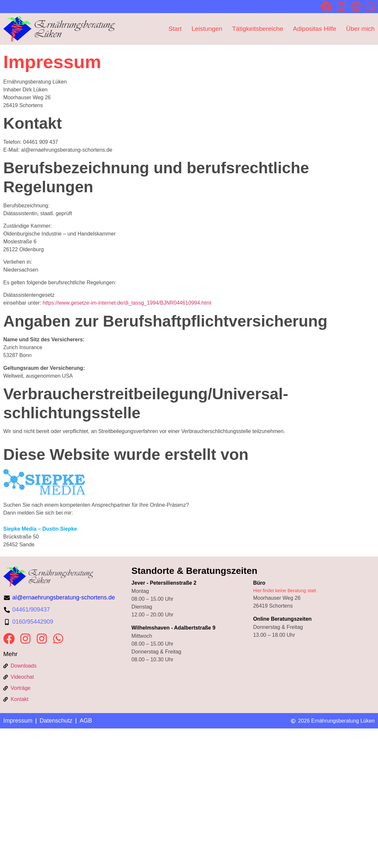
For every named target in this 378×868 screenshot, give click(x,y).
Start (175, 29)
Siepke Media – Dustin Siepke (40, 529)
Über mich (360, 29)
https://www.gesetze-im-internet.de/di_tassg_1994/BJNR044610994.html (127, 303)
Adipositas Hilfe (314, 29)
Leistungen (207, 29)
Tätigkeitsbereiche (258, 29)
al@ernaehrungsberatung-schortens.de (64, 597)
